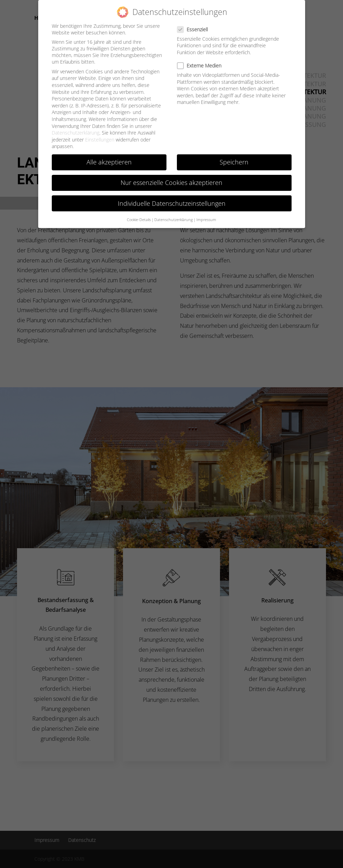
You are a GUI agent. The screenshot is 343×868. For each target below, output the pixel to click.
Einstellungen (100, 134)
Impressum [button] (206, 214)
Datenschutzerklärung (76, 127)
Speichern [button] (234, 156)
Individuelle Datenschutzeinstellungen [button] (172, 198)
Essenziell (195, 24)
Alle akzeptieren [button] (109, 156)
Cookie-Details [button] (139, 214)
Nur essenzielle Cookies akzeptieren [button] (171, 177)
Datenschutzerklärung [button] (174, 214)
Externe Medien (202, 60)
